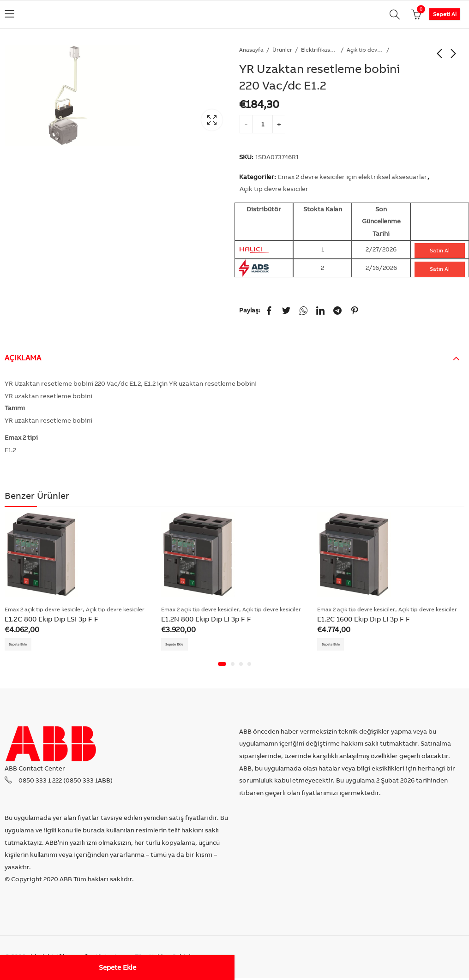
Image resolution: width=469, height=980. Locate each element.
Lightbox (212, 120)
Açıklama (23, 358)
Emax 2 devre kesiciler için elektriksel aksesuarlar (352, 177)
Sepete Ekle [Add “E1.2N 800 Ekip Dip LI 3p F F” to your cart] (179, 645)
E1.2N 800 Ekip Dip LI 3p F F (206, 619)
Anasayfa (251, 50)
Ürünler (282, 50)
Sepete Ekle (117, 967)
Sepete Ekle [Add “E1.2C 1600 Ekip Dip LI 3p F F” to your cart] (335, 645)
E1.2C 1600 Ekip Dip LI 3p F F (364, 619)
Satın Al (440, 250)
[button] (222, 666)
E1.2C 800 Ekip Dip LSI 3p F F (51, 619)
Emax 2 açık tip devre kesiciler (44, 609)
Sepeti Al (445, 14)
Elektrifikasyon (319, 50)
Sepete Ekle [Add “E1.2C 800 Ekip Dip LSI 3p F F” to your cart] (23, 645)
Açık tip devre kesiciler (365, 50)
